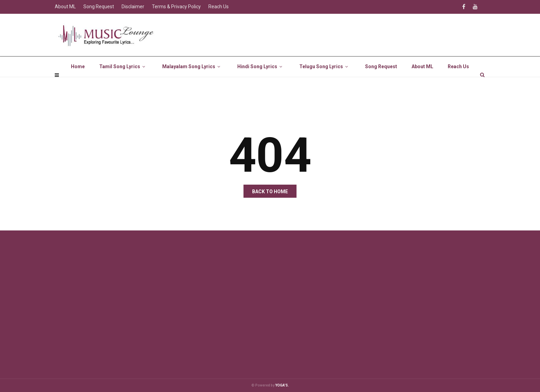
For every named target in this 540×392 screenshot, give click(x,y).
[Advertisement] (261, 299)
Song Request (381, 83)
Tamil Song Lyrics (123, 83)
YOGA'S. (282, 385)
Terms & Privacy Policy (176, 7)
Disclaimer (133, 7)
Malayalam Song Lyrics (193, 83)
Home (78, 83)
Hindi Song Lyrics (261, 83)
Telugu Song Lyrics (325, 83)
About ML (422, 83)
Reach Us (458, 83)
